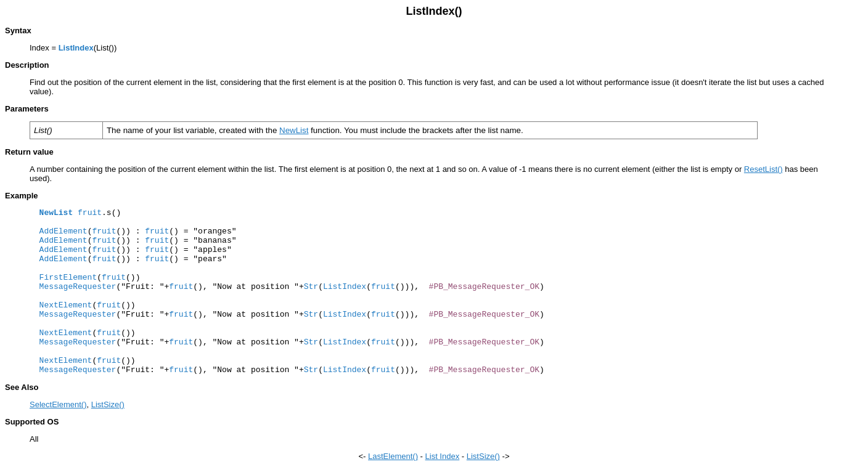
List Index (443, 456)
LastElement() (393, 456)
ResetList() (764, 169)
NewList (294, 130)
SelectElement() (58, 404)
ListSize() (108, 404)
